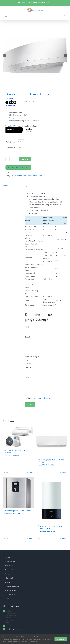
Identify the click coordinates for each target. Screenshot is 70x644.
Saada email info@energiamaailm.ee (42, 2)
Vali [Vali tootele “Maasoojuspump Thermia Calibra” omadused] (7, 539)
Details (31, 472)
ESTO (15, 126)
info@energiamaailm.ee (14, 629)
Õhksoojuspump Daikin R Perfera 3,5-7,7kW (51, 461)
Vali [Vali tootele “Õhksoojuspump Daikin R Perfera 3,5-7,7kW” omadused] (40, 472)
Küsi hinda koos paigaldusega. (18, 167)
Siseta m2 (29, 368)
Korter (29, 364)
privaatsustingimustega (42, 398)
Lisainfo (28, 378)
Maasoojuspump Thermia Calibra (18, 511)
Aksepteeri (61, 639)
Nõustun (39, 398)
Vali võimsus (11, 142)
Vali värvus (11, 147)
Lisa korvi (25, 159)
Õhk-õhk (42, 176)
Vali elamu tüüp (32, 357)
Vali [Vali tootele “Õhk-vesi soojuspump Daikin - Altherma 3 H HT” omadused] (40, 539)
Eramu (29, 361)
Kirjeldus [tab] (6, 185)
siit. (38, 641)
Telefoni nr (29, 347)
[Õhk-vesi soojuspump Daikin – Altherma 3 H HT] (52, 500)
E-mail (28, 337)
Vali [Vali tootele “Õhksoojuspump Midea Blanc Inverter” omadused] (7, 472)
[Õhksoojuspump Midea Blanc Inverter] (18, 437)
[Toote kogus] (11, 159)
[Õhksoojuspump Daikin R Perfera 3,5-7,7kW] (52, 441)
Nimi (28, 327)
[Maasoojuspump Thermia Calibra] (18, 492)
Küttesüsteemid (33, 176)
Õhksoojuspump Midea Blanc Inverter (16, 452)
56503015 (28, 2)
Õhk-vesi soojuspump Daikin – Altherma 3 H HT (50, 527)
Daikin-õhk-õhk (21, 176)
